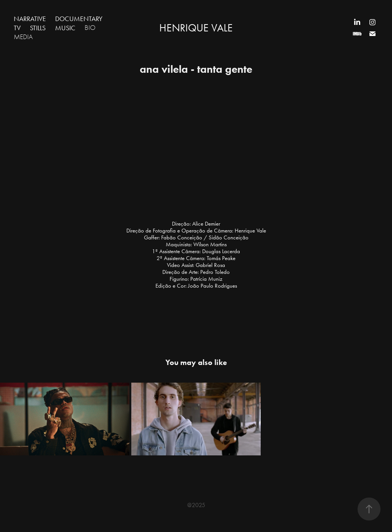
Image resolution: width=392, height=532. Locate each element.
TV (17, 28)
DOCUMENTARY (79, 19)
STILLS (38, 28)
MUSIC (65, 28)
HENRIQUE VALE (196, 28)
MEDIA (23, 37)
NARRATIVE (30, 19)
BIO (90, 28)
